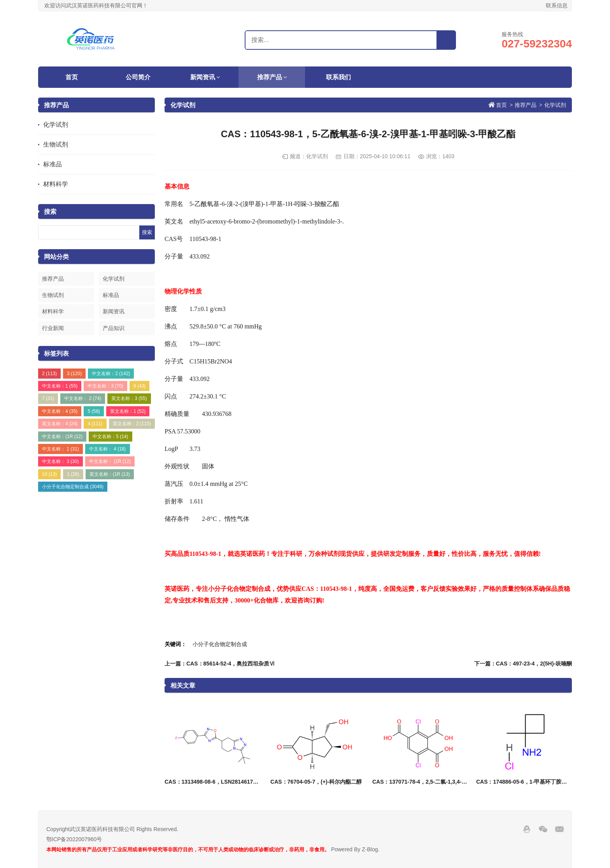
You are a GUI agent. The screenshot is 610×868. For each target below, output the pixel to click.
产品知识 (114, 328)
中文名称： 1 (60, 449)
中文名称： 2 (83, 398)
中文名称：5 (110, 437)
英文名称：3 (129, 398)
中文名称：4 (60, 411)
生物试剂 (56, 144)
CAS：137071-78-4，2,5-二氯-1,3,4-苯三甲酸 (428, 782)
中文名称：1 (60, 386)
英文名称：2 (132, 424)
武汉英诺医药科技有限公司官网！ (87, 39)
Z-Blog (370, 849)
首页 (72, 77)
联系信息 (557, 5)
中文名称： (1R (110, 461)
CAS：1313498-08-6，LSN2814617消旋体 (217, 782)
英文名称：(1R (110, 474)
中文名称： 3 (60, 461)
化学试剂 (56, 125)
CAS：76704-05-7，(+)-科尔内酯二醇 (316, 782)
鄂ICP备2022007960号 (74, 839)
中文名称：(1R (62, 437)
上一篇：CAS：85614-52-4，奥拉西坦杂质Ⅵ (220, 664)
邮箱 (559, 829)
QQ (527, 829)
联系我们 (338, 77)
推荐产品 (270, 77)
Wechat (543, 829)
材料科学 (56, 184)
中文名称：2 (111, 374)
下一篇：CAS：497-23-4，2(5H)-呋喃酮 (523, 664)
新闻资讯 (203, 77)
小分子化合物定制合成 (73, 487)
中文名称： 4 (108, 449)
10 (49, 474)
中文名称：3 (105, 386)
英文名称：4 (60, 424)
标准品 (53, 164)
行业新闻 (53, 328)
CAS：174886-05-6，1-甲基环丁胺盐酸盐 (527, 782)
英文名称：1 (128, 411)
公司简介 (138, 77)
